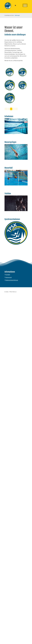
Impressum (9, 278)
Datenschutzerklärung (12, 280)
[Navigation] (25, 6)
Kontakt (8, 275)
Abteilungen (17, 15)
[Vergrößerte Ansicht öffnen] (10, 72)
